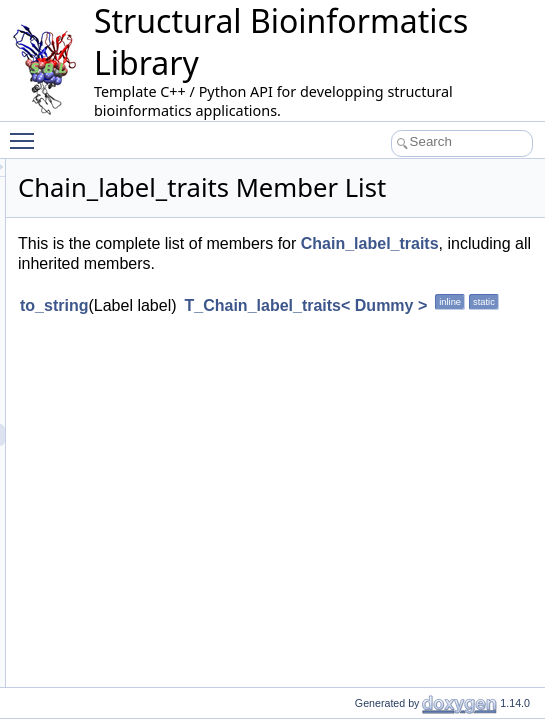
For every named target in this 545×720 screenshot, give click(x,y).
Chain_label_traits (360, 291)
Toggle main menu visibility (27, 132)
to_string (304, 354)
